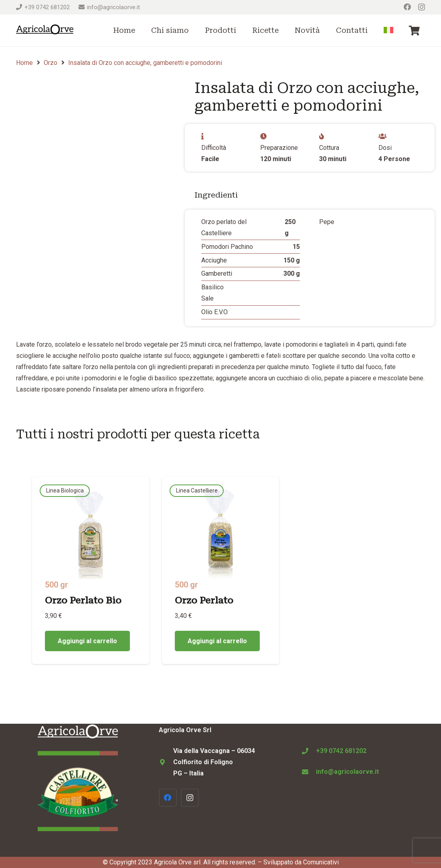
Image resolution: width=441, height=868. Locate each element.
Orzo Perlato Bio (83, 600)
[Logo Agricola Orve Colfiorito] (45, 30)
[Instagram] (422, 7)
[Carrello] (414, 30)
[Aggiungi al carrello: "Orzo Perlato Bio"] (87, 641)
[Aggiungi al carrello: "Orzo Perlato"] (217, 641)
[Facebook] (407, 7)
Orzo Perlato (204, 600)
